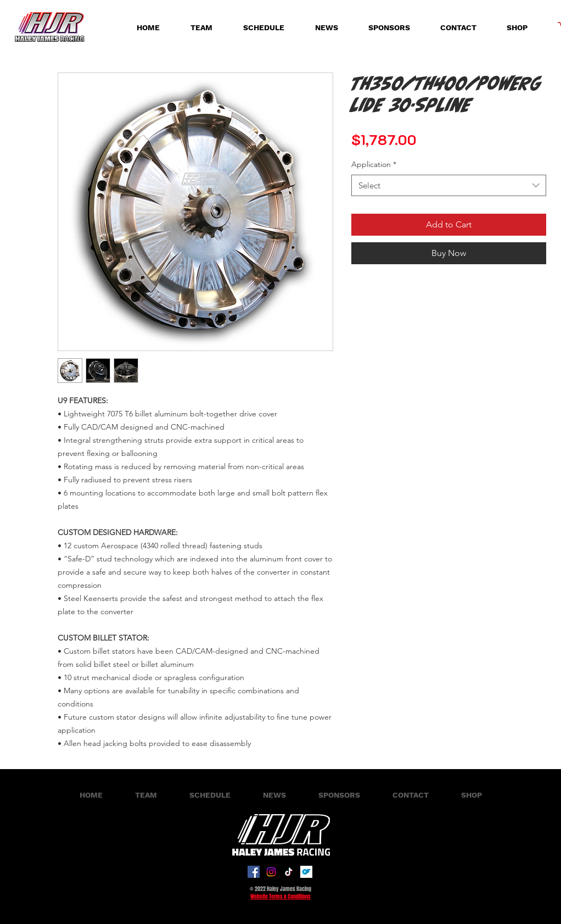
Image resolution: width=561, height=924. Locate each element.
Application (374, 164)
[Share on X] (400, 282)
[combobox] (449, 185)
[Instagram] (271, 872)
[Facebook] (254, 872)
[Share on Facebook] (358, 282)
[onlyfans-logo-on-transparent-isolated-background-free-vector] (306, 872)
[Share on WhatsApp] (379, 282)
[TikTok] (289, 872)
